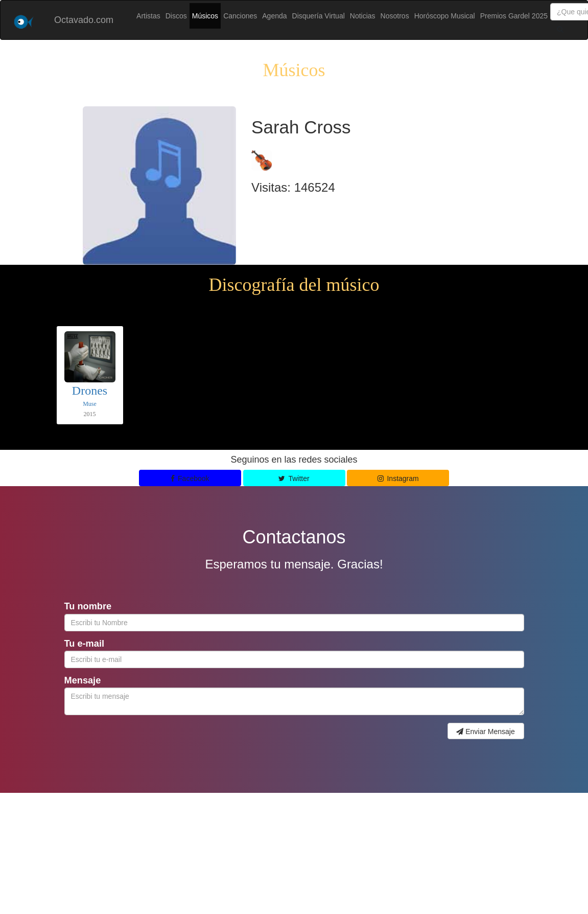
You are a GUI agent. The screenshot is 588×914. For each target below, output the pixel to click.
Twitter (294, 478)
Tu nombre (88, 606)
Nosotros (395, 16)
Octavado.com (84, 20)
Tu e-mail (85, 644)
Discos (176, 16)
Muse (90, 404)
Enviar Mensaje (485, 732)
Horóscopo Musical (445, 16)
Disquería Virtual (319, 16)
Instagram (398, 478)
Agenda (274, 16)
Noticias (363, 16)
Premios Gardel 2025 (514, 16)
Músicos (205, 16)
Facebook (190, 478)
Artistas (148, 16)
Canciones (240, 16)
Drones (90, 391)
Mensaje (83, 680)
